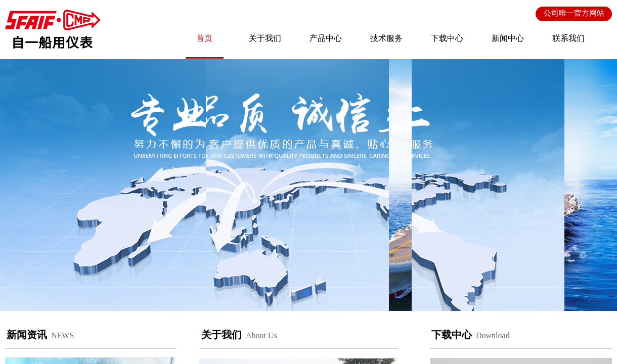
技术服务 (386, 38)
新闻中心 (508, 38)
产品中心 (326, 38)
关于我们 (265, 38)
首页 (204, 38)
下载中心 (447, 38)
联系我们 (568, 38)
